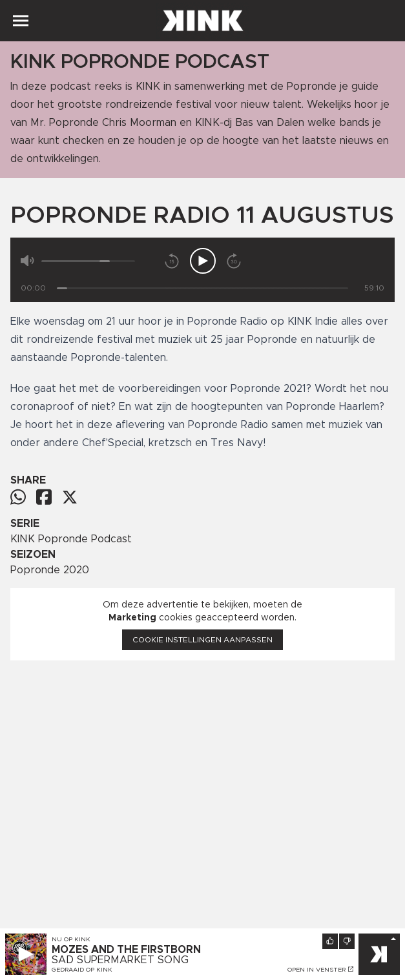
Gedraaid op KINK (82, 970)
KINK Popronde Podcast (71, 539)
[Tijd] (202, 288)
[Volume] (88, 261)
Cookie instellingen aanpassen (202, 640)
